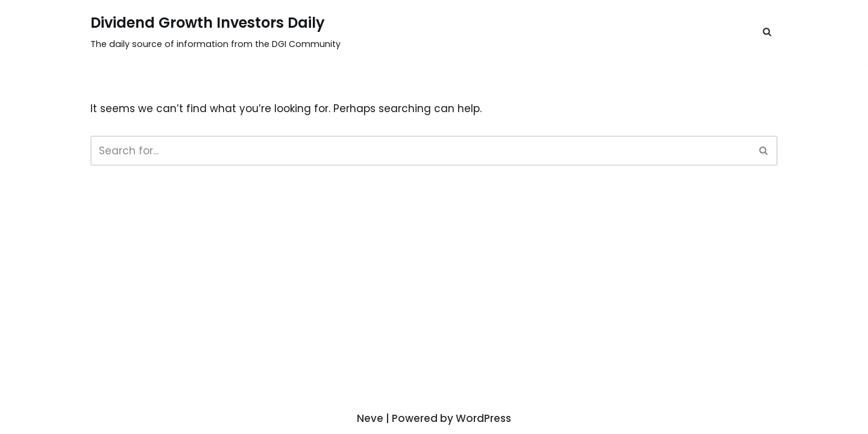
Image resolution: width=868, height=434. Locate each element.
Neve (370, 418)
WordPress (483, 418)
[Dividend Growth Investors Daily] (215, 32)
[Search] (420, 151)
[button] (767, 32)
